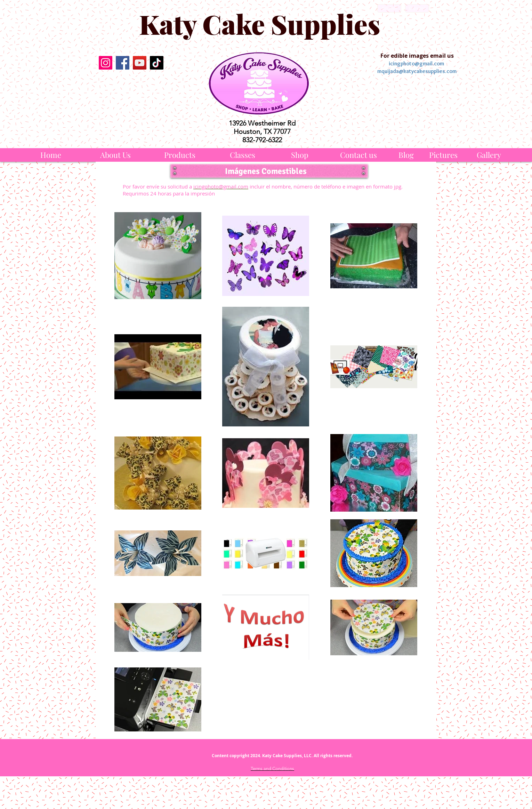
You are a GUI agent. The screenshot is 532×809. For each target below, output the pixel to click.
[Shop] (300, 155)
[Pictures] (443, 155)
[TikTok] (157, 63)
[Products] (180, 155)
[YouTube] (140, 63)
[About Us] (115, 155)
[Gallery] (489, 155)
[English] (389, 8)
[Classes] (242, 155)
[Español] (417, 8)
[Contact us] (358, 155)
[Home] (51, 155)
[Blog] (406, 155)
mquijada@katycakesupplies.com (417, 71)
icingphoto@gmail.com (416, 63)
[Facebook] (123, 63)
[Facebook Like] (131, 86)
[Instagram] (106, 63)
